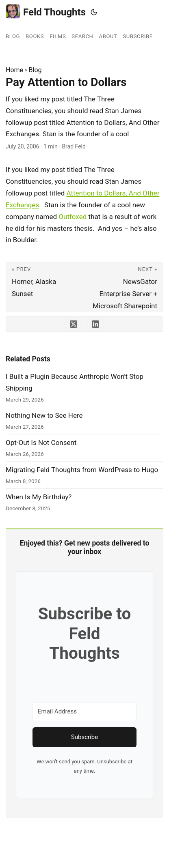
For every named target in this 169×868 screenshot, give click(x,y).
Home (14, 70)
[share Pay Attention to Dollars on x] (74, 324)
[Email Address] (84, 712)
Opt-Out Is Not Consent (41, 443)
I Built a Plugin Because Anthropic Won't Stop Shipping (75, 382)
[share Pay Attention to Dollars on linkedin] (95, 324)
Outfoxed (73, 217)
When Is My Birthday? (39, 497)
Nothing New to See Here (44, 415)
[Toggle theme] (94, 12)
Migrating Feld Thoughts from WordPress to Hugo (82, 470)
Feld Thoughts (46, 12)
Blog (35, 70)
